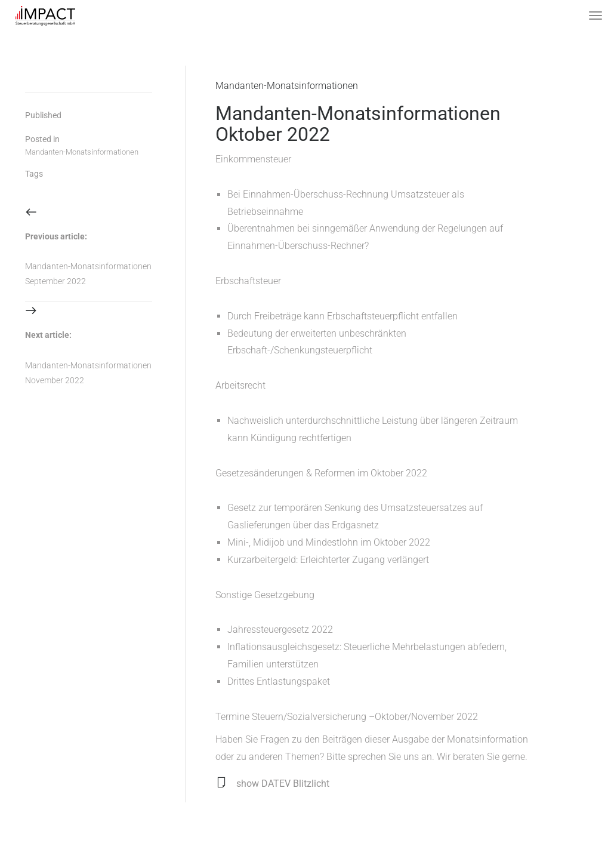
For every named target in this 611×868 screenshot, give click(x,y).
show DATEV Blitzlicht (283, 784)
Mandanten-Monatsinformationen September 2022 (88, 274)
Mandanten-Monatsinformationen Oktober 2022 (358, 124)
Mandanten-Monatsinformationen (287, 86)
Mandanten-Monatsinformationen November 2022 (88, 373)
